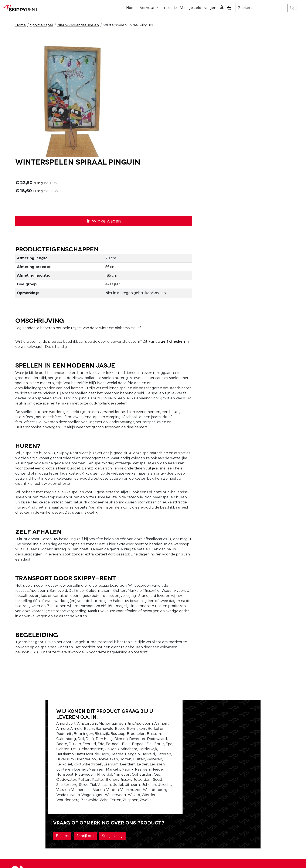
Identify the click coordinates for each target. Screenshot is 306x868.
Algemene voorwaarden (157, 809)
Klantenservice (206, 804)
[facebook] (255, 792)
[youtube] (265, 792)
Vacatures (88, 799)
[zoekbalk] (268, 6)
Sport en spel (42, 22)
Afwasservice (147, 799)
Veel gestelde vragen (204, 6)
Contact (201, 799)
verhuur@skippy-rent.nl (250, 843)
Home (137, 6)
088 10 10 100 (210, 843)
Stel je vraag (243, 711)
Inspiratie (174, 6)
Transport (145, 804)
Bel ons (193, 711)
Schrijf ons (216, 711)
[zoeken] (299, 6)
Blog (140, 794)
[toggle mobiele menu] (235, 6)
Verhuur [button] (153, 6)
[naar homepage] (22, 6)
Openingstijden (92, 794)
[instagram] (275, 792)
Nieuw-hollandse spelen (78, 22)
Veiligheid (145, 789)
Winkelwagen (206, 794)
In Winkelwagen (210, 107)
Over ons (87, 789)
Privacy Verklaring (209, 789)
